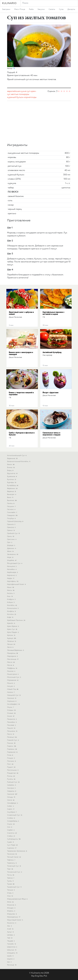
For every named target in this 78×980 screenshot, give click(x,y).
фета (11, 902)
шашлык (12, 950)
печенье (12, 737)
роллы (11, 776)
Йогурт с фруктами (50, 393)
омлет (11, 716)
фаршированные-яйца (17, 899)
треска (11, 878)
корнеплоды (30, 97)
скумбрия (12, 812)
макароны (13, 653)
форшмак (12, 914)
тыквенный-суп (15, 887)
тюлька (11, 890)
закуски (41, 9)
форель (11, 911)
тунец (11, 881)
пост (10, 764)
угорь (10, 893)
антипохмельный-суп (17, 456)
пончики (12, 761)
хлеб (10, 929)
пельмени (12, 731)
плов (10, 755)
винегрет (12, 494)
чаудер (11, 941)
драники (12, 548)
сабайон (12, 785)
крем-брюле (13, 626)
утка (10, 896)
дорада (11, 545)
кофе (10, 617)
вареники (12, 489)
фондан (11, 908)
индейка (12, 560)
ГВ (14, 68)
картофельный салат (17, 584)
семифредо (13, 803)
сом (10, 827)
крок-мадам (13, 632)
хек (10, 926)
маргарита (13, 656)
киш (10, 596)
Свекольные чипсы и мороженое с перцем (51, 434)
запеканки (13, 554)
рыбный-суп (13, 782)
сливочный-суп (15, 815)
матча (11, 665)
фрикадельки (14, 917)
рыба (31, 9)
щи (10, 962)
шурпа (11, 959)
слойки (11, 818)
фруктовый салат (15, 920)
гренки (11, 530)
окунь (11, 707)
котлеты (12, 614)
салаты (52, 9)
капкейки (12, 569)
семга (11, 800)
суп (28, 91)
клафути (11, 599)
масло (11, 662)
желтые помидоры (20, 94)
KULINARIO (9, 3)
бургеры (12, 483)
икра (10, 557)
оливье (12, 713)
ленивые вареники (16, 650)
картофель (13, 581)
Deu (41, 976)
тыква (11, 884)
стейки (11, 836)
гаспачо (11, 509)
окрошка (12, 701)
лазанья (12, 641)
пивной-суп (13, 740)
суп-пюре (13, 845)
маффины (12, 668)
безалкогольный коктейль (19, 462)
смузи (11, 824)
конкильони (13, 608)
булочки (12, 480)
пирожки (12, 749)
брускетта (13, 474)
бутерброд (13, 486)
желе (11, 551)
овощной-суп (14, 695)
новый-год (13, 689)
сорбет (11, 830)
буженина (12, 477)
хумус (11, 932)
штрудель (12, 953)
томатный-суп (14, 866)
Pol (45, 976)
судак (11, 842)
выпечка (12, 500)
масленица (13, 659)
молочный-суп (14, 677)
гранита (11, 524)
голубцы (12, 518)
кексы (11, 590)
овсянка (12, 698)
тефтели (11, 860)
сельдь (11, 797)
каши (11, 587)
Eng (37, 976)
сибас (11, 806)
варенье (12, 491)
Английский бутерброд (52, 352)
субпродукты (14, 839)
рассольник (13, 770)
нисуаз (11, 686)
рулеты (11, 779)
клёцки (11, 602)
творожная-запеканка (17, 851)
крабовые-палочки (16, 620)
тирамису (12, 863)
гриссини (12, 539)
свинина (12, 794)
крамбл (11, 623)
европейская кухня (17, 91)
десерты (71, 9)
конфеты (12, 611)
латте (10, 647)
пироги (12, 746)
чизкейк (12, 944)
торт (10, 869)
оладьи (12, 710)
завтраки (6, 9)
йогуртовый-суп (15, 563)
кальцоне (12, 566)
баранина (12, 459)
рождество (13, 773)
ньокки (11, 692)
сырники (12, 848)
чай (10, 938)
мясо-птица (20, 9)
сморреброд (13, 821)
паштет (11, 728)
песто (11, 734)
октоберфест (14, 704)
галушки (12, 506)
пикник (11, 743)
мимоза (11, 671)
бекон (11, 465)
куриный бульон (15, 97)
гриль (11, 536)
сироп (11, 809)
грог (10, 542)
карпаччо (12, 575)
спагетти (12, 833)
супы (61, 9)
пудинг (11, 767)
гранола (12, 527)
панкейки (12, 722)
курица (12, 638)
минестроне (13, 674)
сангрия (11, 788)
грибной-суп (14, 533)
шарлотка (12, 947)
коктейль (12, 605)
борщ (10, 471)
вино (10, 497)
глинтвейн (12, 512)
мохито (11, 683)
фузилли (12, 923)
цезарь (11, 935)
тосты (11, 875)
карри (11, 578)
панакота (12, 719)
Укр (33, 976)
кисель (11, 593)
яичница (12, 965)
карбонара (13, 572)
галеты (11, 503)
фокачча (12, 905)
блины (11, 468)
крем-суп (12, 629)
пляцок (11, 758)
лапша (11, 644)
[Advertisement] (39, 122)
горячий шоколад (15, 521)
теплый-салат (14, 857)
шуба (11, 956)
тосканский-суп (15, 872)
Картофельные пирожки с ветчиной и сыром (53, 313)
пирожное (13, 752)
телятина (12, 854)
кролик (11, 635)
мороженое (13, 680)
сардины (12, 791)
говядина (13, 515)
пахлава (12, 725)
